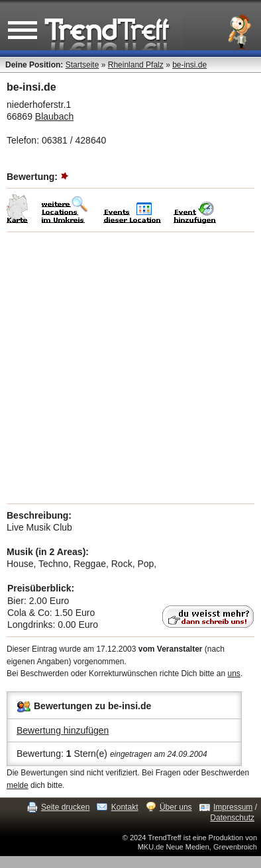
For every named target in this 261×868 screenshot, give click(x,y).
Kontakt (125, 807)
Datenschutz (232, 818)
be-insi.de (189, 65)
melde (18, 785)
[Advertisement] (130, 368)
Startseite (82, 65)
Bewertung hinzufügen (63, 730)
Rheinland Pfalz (136, 65)
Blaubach (54, 116)
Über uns (176, 807)
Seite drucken (65, 807)
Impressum (233, 807)
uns (234, 673)
